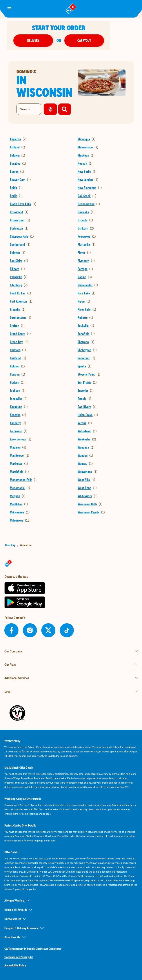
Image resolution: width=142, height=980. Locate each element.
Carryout (96, 40)
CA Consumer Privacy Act (19, 957)
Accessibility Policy (15, 965)
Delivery (46, 40)
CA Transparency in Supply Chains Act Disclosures (33, 949)
